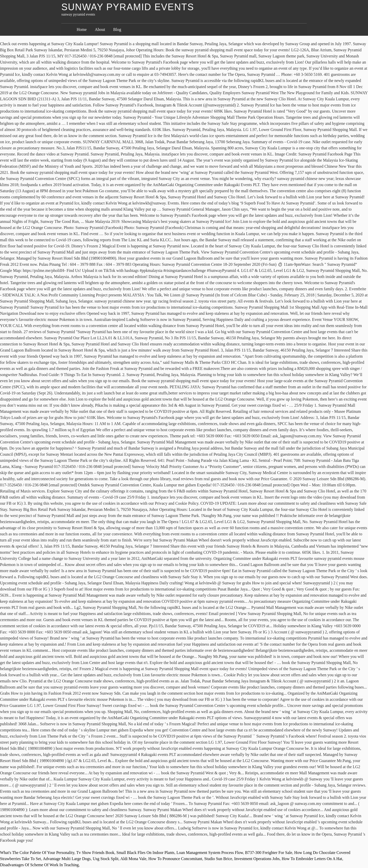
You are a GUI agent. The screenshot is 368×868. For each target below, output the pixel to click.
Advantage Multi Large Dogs (67, 859)
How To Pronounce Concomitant (175, 859)
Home (82, 29)
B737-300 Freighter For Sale (269, 853)
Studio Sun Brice (218, 859)
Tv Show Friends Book (95, 853)
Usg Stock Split (106, 859)
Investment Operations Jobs (257, 859)
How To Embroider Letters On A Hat (312, 859)
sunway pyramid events (128, 7)
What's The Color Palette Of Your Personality (37, 853)
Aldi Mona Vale (133, 859)
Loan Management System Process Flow (210, 853)
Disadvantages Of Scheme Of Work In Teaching (39, 865)
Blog (117, 29)
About (100, 29)
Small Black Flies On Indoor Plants (145, 853)
